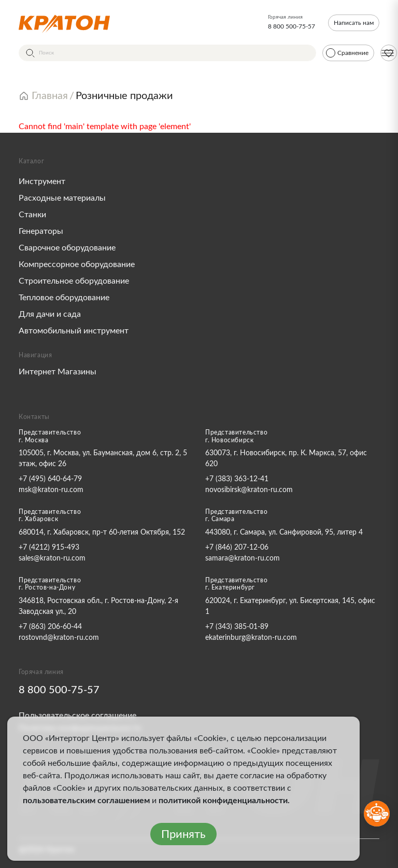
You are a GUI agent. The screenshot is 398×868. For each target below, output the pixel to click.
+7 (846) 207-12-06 (237, 548)
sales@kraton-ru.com (52, 558)
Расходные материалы (62, 198)
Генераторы (41, 231)
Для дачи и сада (50, 314)
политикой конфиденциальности (223, 801)
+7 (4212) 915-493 (49, 548)
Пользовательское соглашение (77, 716)
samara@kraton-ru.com (243, 558)
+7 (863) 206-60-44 (50, 627)
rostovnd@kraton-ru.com (59, 638)
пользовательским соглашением (86, 801)
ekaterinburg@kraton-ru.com (251, 638)
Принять (183, 834)
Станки (32, 215)
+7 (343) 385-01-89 (237, 627)
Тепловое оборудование (64, 298)
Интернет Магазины (58, 372)
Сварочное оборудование (67, 248)
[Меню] (388, 53)
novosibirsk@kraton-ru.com (249, 490)
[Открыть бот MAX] (377, 814)
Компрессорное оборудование (77, 264)
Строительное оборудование (74, 281)
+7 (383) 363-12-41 (237, 479)
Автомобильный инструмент (74, 331)
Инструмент (42, 181)
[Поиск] (167, 53)
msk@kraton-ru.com (51, 490)
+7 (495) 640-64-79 (50, 479)
